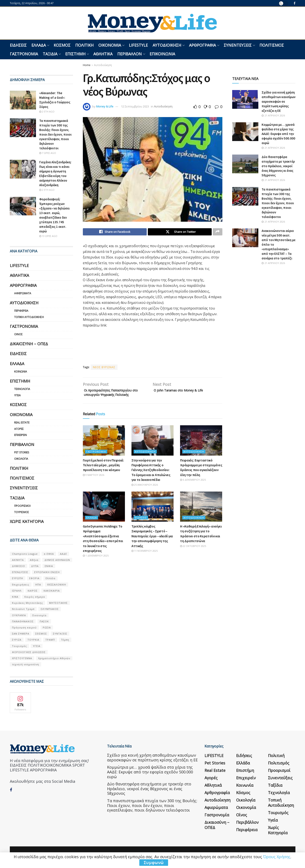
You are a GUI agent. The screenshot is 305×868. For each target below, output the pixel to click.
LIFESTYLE (138, 45)
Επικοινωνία (162, 54)
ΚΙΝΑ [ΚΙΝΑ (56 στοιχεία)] (15, 597)
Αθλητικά (103, 54)
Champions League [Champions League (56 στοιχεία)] (25, 554)
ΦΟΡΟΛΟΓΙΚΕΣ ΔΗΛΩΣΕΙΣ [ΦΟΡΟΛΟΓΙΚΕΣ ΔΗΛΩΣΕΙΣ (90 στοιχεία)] (29, 652)
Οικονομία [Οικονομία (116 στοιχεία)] (39, 615)
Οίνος (18, 334)
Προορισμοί (22, 506)
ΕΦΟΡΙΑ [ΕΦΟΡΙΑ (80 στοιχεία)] (34, 578)
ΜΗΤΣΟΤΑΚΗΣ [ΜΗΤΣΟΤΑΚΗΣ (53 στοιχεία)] (58, 603)
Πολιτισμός (272, 45)
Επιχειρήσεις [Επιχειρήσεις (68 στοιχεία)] (21, 585)
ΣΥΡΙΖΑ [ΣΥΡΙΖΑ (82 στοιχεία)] (17, 640)
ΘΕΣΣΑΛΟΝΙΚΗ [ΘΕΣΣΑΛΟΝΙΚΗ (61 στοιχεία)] (57, 585)
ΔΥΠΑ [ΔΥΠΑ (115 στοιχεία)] (35, 566)
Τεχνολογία (22, 389)
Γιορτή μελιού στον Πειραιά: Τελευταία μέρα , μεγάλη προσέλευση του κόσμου (103, 473)
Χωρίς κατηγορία (27, 521)
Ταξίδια (50, 54)
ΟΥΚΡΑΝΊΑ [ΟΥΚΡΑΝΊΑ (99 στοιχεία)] (19, 615)
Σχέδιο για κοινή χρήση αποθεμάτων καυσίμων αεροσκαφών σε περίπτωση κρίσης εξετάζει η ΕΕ (279, 101)
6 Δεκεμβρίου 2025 (193, 488)
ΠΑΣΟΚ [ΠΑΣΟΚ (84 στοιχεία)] (44, 621)
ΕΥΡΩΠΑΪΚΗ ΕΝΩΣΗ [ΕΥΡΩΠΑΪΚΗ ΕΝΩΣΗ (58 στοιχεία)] (47, 572)
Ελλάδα (39, 45)
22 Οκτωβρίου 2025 (193, 554)
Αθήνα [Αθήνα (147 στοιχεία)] (34, 560)
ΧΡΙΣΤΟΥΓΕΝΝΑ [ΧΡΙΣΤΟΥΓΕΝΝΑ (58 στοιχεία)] (22, 658)
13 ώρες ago (48, 236)
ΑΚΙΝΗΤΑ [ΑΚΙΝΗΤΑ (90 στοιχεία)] (18, 560)
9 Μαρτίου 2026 (94, 483)
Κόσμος (62, 45)
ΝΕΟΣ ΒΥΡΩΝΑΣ (104, 368)
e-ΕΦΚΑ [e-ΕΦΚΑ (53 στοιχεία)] (49, 554)
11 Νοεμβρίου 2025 (145, 559)
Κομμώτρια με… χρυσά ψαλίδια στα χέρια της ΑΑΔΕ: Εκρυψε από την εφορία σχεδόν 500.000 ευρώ (278, 134)
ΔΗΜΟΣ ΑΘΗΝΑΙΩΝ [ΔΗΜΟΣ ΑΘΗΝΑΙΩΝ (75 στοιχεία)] (57, 560)
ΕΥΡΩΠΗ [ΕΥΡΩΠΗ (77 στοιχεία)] (18, 578)
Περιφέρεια (21, 311)
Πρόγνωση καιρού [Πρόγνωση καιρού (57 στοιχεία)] (24, 627)
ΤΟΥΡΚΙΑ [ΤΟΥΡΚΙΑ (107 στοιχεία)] (33, 640)
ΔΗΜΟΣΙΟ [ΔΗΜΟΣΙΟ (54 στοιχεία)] (19, 566)
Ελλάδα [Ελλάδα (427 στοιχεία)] (50, 578)
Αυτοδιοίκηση (167, 45)
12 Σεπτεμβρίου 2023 (135, 106)
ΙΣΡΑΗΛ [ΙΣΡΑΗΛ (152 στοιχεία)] (17, 591)
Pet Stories (22, 452)
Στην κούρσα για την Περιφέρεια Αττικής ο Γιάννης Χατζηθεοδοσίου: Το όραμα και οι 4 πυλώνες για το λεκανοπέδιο (151, 478)
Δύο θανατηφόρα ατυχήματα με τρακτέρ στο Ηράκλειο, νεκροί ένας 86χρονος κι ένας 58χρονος (278, 166)
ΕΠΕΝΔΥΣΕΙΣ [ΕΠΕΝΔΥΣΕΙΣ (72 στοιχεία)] (20, 572)
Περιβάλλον (129, 54)
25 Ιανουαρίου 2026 (145, 493)
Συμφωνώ (154, 863)
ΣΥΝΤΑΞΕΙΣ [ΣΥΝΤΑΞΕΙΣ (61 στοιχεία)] (60, 634)
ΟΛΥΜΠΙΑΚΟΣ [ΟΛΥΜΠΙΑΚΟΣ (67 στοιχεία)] (50, 609)
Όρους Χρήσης (277, 857)
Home (87, 65)
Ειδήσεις (18, 45)
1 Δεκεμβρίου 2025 (96, 564)
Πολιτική (84, 45)
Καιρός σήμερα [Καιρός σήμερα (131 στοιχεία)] (35, 597)
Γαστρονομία (24, 54)
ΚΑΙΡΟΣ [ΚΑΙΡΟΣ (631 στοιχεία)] (33, 591)
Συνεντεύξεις (238, 45)
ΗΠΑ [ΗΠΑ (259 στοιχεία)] (38, 585)
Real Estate (22, 423)
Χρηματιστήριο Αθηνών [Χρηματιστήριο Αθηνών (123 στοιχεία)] (54, 658)
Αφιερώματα (23, 293)
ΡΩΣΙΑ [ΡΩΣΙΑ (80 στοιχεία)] (47, 627)
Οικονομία (110, 45)
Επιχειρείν (20, 435)
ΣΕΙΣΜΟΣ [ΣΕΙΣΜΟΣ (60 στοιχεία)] (41, 634)
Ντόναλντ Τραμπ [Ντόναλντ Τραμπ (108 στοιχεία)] (23, 609)
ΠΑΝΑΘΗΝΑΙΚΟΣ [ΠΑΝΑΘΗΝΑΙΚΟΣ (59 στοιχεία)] (23, 621)
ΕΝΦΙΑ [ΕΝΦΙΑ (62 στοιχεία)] (49, 566)
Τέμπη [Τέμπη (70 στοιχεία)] (65, 640)
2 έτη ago (47, 111)
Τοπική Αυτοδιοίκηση (29, 317)
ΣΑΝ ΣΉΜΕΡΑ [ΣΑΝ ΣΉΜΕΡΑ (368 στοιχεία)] (21, 634)
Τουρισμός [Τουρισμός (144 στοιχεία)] (19, 646)
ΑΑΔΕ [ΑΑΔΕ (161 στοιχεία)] (63, 554)
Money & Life (105, 106)
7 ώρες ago (48, 153)
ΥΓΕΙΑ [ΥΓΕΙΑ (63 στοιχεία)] (37, 646)
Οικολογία (21, 459)
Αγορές (19, 429)
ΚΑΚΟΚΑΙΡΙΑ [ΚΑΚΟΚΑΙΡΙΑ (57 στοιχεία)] (52, 591)
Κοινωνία (21, 372)
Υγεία (17, 395)
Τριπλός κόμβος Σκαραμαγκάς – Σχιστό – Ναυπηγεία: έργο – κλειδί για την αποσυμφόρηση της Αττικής (152, 544)
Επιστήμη (75, 54)
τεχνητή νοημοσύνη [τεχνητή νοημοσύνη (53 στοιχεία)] (26, 664)
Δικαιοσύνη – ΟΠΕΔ (29, 344)
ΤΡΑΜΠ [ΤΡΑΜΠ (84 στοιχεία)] (50, 640)
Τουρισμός (22, 512)
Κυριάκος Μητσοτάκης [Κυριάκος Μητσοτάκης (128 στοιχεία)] (27, 603)
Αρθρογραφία (202, 45)
